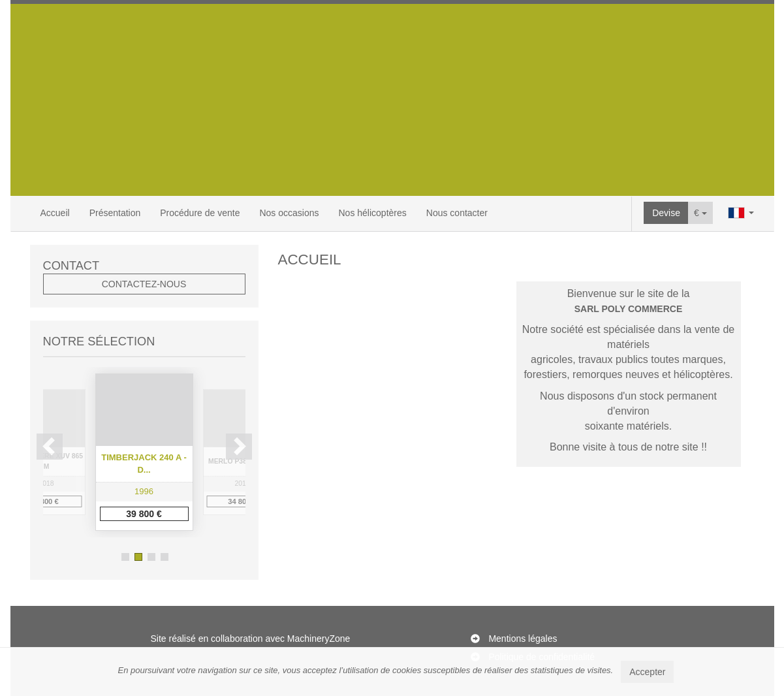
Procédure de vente (200, 213)
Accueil (55, 213)
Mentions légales (523, 639)
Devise (666, 213)
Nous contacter (457, 213)
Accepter (647, 672)
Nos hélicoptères (373, 213)
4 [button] (165, 557)
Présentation (115, 213)
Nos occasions (289, 213)
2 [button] (138, 557)
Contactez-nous (144, 284)
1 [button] (125, 557)
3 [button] (151, 557)
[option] (144, 452)
